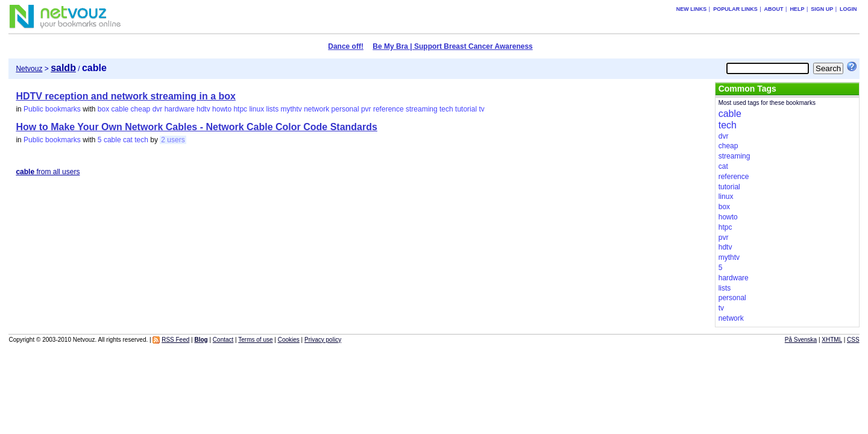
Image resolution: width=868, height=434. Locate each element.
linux (256, 109)
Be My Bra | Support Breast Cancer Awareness (452, 46)
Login (848, 9)
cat (128, 140)
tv (481, 109)
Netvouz (29, 69)
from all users (48, 172)
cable (120, 109)
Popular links (735, 9)
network (316, 109)
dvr (158, 109)
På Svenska (801, 340)
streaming (422, 109)
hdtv (203, 109)
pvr (366, 109)
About (774, 9)
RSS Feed (175, 340)
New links (692, 9)
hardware (180, 109)
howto (222, 109)
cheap (141, 109)
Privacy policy (323, 340)
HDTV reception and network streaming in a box (126, 96)
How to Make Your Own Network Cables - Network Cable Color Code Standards (197, 127)
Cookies (289, 340)
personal (345, 109)
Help (797, 9)
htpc (240, 109)
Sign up (822, 9)
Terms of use (255, 340)
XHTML (832, 340)
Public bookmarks (52, 109)
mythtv (291, 109)
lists (272, 109)
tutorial (466, 109)
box (103, 109)
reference (388, 109)
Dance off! (346, 46)
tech (446, 109)
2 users (173, 140)
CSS (853, 340)
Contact (223, 340)
